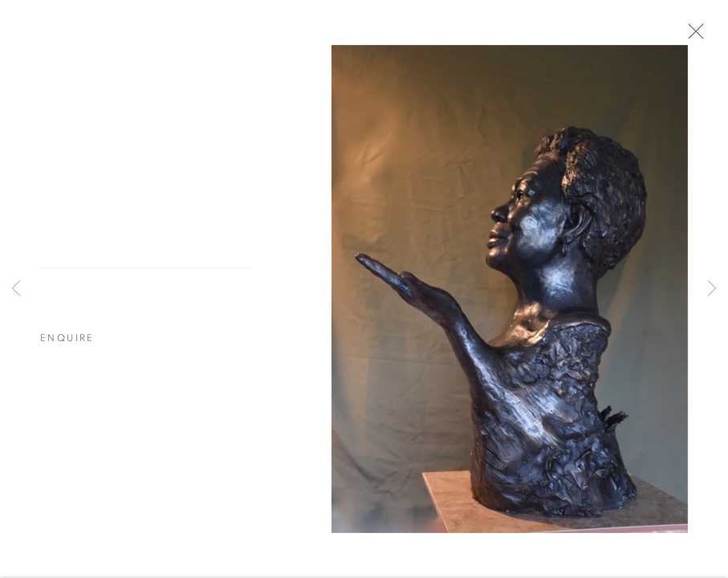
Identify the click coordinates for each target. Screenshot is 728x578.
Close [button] (695, 36)
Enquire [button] (67, 341)
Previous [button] (16, 289)
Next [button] (712, 289)
